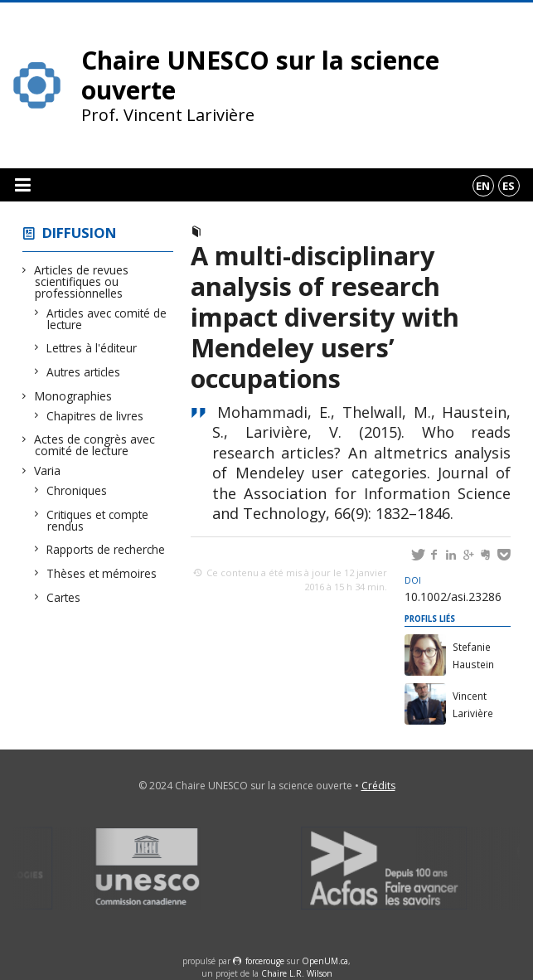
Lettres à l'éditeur (92, 348)
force (265, 961)
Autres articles (84, 372)
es (509, 186)
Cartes (64, 597)
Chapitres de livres (95, 416)
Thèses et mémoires (102, 573)
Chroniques (77, 490)
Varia (48, 471)
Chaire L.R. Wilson (297, 973)
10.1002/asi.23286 (453, 589)
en (483, 186)
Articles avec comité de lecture (107, 319)
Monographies (73, 396)
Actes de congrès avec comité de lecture (95, 445)
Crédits (378, 786)
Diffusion (80, 233)
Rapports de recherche (106, 549)
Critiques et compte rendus (98, 520)
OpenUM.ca (325, 961)
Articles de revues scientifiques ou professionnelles (82, 281)
